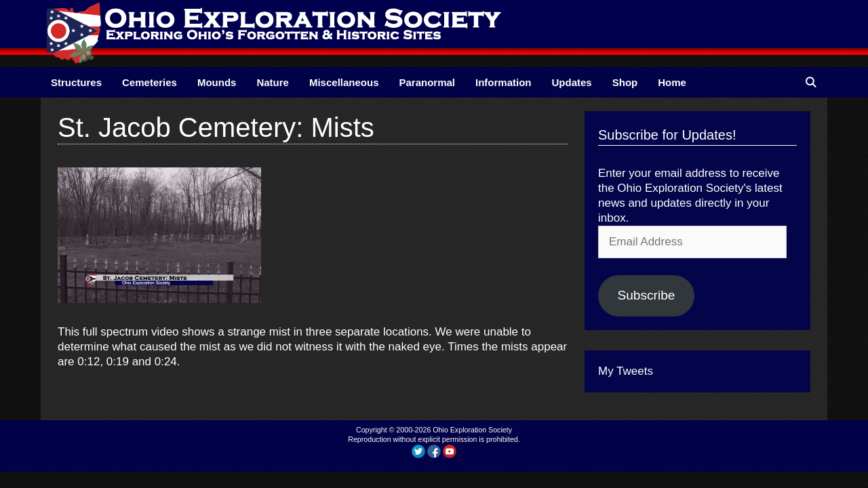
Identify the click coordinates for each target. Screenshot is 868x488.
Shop (625, 82)
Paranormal (427, 82)
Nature (273, 82)
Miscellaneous (344, 82)
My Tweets (626, 371)
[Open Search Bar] (811, 82)
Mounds (217, 82)
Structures (76, 82)
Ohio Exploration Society (472, 430)
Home (672, 82)
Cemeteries (150, 82)
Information (504, 82)
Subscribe (646, 295)
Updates (572, 82)
